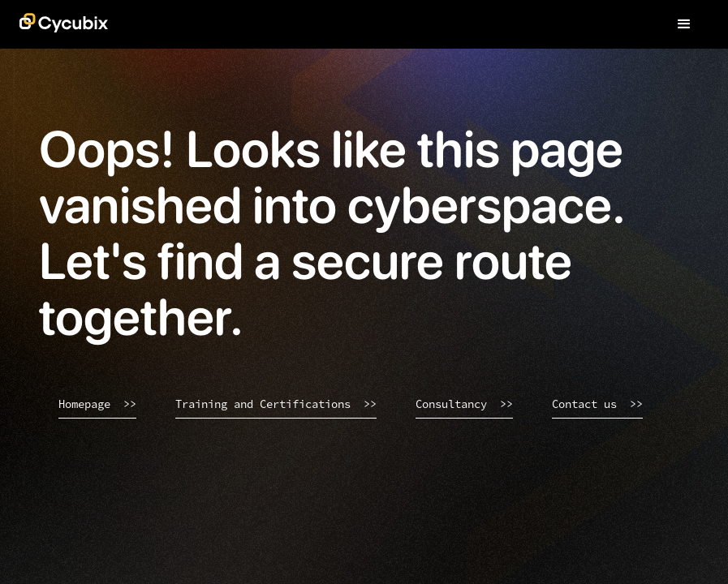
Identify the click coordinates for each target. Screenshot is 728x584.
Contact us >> (597, 404)
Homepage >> (97, 404)
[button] (684, 24)
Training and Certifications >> (276, 404)
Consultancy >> (464, 404)
